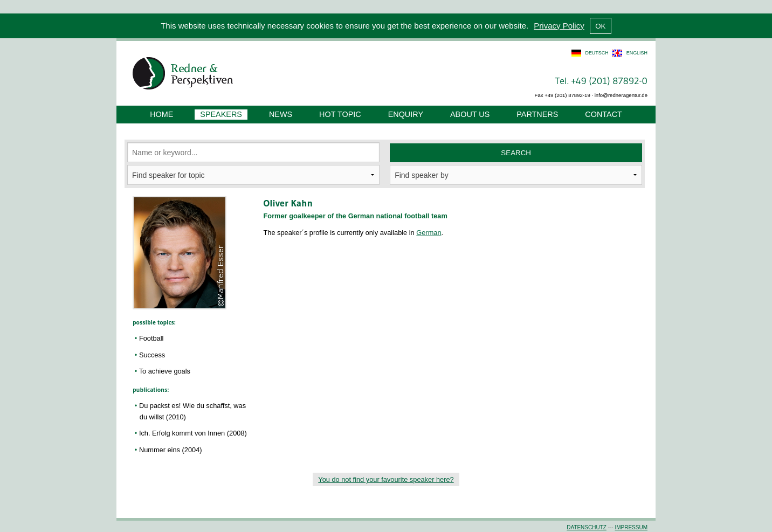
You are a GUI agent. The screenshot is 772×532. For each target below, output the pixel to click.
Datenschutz (587, 527)
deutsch (597, 53)
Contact (603, 114)
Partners (537, 114)
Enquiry (406, 114)
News (281, 114)
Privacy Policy (559, 26)
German (429, 233)
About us (470, 114)
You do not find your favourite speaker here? (386, 479)
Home (161, 114)
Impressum (631, 527)
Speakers (221, 114)
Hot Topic (340, 114)
